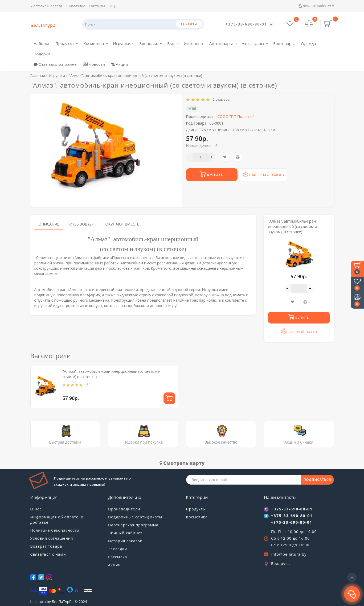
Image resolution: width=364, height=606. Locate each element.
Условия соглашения (52, 538)
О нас (36, 509)
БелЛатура (43, 25)
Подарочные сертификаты (135, 517)
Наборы (41, 43)
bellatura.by (41, 602)
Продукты (67, 43)
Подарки (42, 54)
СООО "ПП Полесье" (236, 116)
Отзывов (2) (81, 224)
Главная (38, 75)
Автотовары (223, 43)
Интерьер (193, 43)
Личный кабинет (316, 6)
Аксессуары (255, 43)
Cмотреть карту (182, 463)
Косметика (96, 43)
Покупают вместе (121, 224)
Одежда (308, 43)
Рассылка (118, 557)
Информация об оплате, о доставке (57, 520)
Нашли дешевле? (202, 146)
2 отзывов (220, 99)
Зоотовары (284, 43)
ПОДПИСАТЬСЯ (317, 480)
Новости (94, 64)
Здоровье (151, 43)
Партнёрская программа (133, 525)
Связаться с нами (48, 554)
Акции (120, 64)
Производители (124, 509)
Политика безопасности (55, 530)
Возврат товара (46, 546)
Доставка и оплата (47, 6)
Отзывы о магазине (55, 64)
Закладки (118, 549)
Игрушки (124, 43)
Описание (49, 224)
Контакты (97, 6)
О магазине (75, 6)
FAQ (112, 6)
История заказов (125, 541)
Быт (173, 43)
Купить (212, 174)
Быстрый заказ (263, 174)
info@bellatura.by (289, 554)
